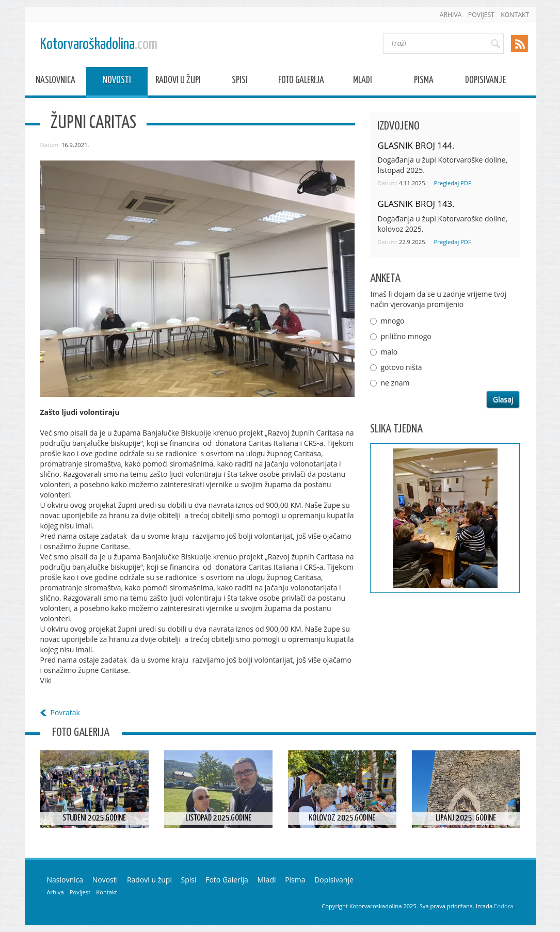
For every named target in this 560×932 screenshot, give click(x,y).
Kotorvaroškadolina (99, 45)
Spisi (240, 82)
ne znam (395, 383)
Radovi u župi (178, 82)
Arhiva (451, 15)
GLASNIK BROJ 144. (416, 145)
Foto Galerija (301, 82)
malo (389, 352)
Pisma (424, 82)
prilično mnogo (406, 336)
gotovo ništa (401, 367)
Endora (503, 906)
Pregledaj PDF (453, 183)
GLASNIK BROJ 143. (416, 204)
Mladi (363, 82)
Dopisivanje (485, 82)
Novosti (117, 82)
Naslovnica (55, 82)
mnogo (392, 321)
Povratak (65, 712)
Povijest (481, 15)
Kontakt (515, 15)
